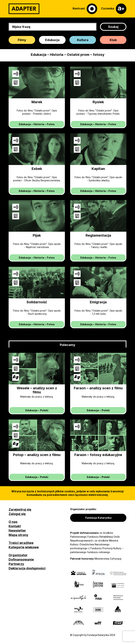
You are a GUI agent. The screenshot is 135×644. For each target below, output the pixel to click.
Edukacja (52, 40)
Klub (113, 40)
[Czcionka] (114, 9)
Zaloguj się (17, 514)
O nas (13, 522)
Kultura (83, 40)
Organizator (18, 555)
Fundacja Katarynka (98, 518)
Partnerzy (16, 564)
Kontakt (15, 526)
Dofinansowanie (21, 559)
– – (37, 124)
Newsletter (17, 531)
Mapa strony (18, 535)
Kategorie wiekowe (24, 547)
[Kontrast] (85, 9)
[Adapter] (24, 9)
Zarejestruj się (20, 509)
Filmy (22, 40)
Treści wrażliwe (21, 543)
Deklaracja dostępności (27, 568)
